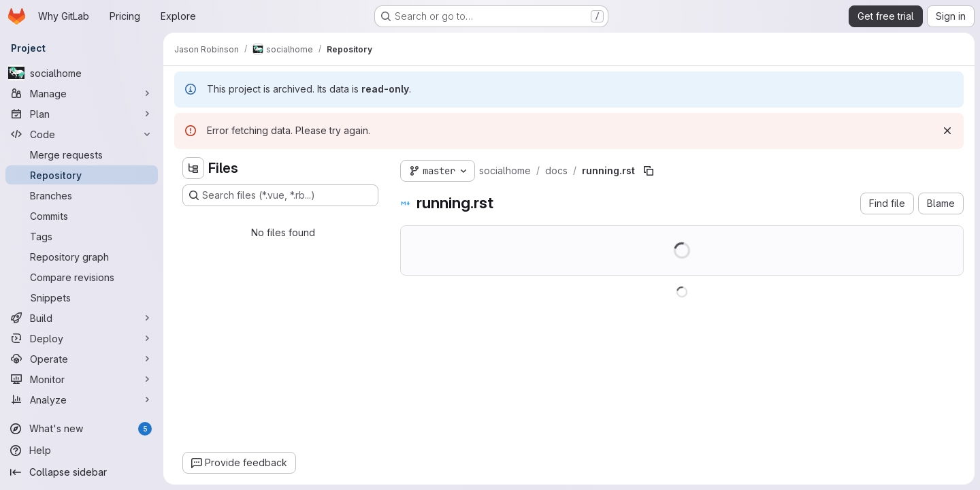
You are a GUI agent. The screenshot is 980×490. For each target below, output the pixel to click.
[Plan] (82, 114)
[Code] (82, 134)
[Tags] (82, 236)
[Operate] (82, 359)
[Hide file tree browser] (193, 168)
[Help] (82, 451)
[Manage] (82, 93)
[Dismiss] (947, 131)
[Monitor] (82, 379)
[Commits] (82, 216)
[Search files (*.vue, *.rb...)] (280, 195)
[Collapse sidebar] (82, 472)
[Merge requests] (82, 154)
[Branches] (82, 195)
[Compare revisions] (82, 277)
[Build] (82, 318)
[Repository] (82, 175)
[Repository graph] (82, 257)
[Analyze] (82, 399)
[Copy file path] (649, 171)
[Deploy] (82, 338)
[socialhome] (82, 73)
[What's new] (82, 429)
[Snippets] (82, 297)
